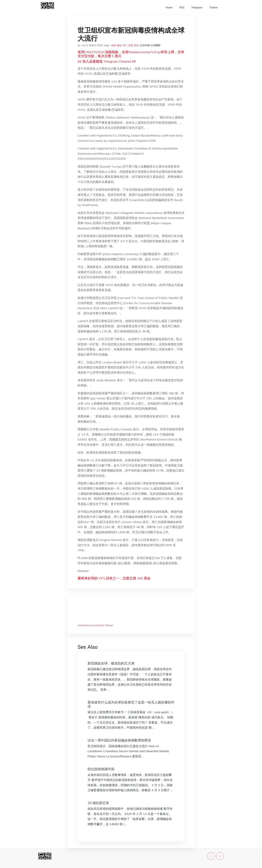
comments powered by (95, 625)
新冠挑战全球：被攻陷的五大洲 (111, 663)
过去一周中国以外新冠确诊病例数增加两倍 (119, 740)
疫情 (131, 45)
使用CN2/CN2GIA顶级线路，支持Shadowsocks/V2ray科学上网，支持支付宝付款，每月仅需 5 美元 (131, 54)
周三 (125, 45)
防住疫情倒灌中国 (101, 769)
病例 (114, 45)
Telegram (197, 7)
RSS (182, 7)
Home (169, 7)
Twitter (213, 7)
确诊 (119, 45)
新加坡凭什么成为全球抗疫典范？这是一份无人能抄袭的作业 (131, 704)
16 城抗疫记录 (98, 803)
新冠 (136, 45)
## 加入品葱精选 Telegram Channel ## (107, 61)
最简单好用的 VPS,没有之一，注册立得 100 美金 (114, 578)
